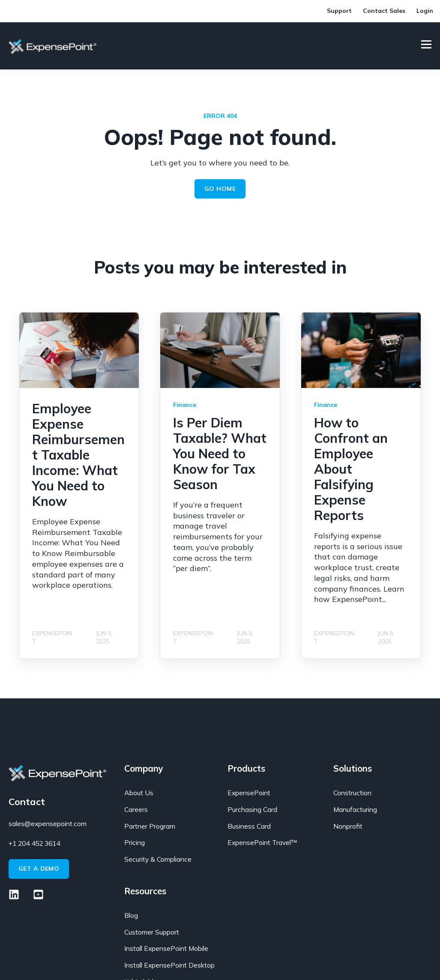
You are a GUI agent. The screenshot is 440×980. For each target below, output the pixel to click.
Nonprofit (348, 826)
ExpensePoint (249, 793)
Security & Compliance (158, 859)
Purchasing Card (252, 810)
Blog (131, 915)
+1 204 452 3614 (34, 843)
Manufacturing (355, 810)
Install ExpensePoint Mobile (166, 948)
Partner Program (150, 826)
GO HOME (220, 189)
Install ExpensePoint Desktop (169, 965)
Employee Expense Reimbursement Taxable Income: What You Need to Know (78, 455)
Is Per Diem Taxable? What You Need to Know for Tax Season (220, 454)
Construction (352, 793)
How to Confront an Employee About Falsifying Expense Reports (351, 469)
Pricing (135, 843)
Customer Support (152, 932)
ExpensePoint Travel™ (262, 843)
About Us (139, 793)
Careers (136, 810)
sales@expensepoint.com (48, 824)
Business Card (249, 826)
